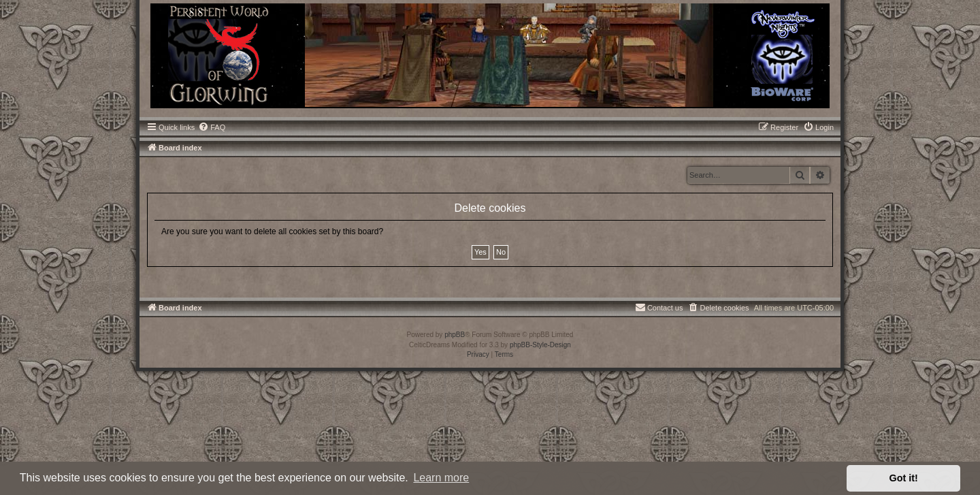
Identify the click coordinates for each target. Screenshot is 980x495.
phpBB (455, 335)
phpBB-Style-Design (540, 345)
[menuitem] (212, 127)
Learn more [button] (441, 478)
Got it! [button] (904, 478)
